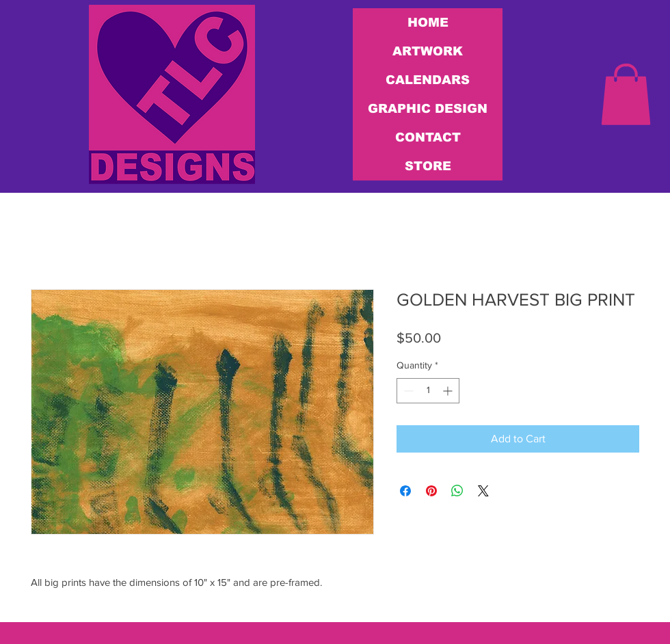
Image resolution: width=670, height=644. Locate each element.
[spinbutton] (428, 391)
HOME (428, 23)
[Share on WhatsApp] (457, 491)
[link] (626, 94)
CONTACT (428, 137)
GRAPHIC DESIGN (428, 109)
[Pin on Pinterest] (431, 491)
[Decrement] (407, 391)
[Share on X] (483, 491)
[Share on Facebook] (405, 491)
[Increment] (449, 391)
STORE (428, 166)
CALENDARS (428, 80)
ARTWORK (428, 51)
